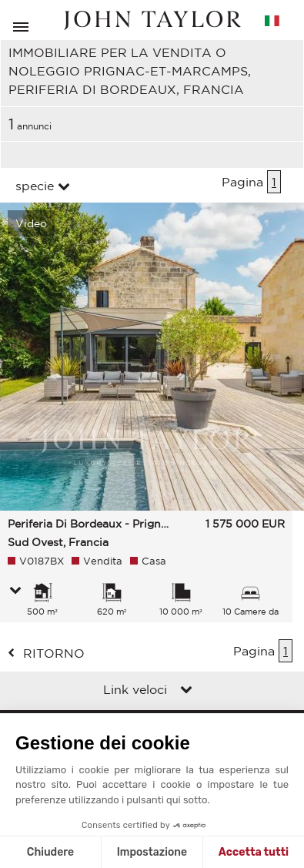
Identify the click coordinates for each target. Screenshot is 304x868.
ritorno (54, 653)
